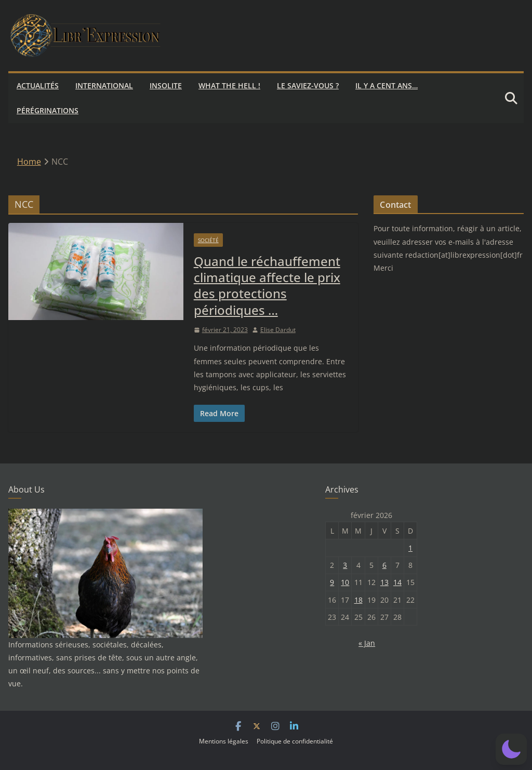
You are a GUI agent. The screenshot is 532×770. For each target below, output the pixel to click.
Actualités (38, 85)
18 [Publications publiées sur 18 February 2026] (358, 600)
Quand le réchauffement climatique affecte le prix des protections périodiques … (267, 286)
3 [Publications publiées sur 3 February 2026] (345, 565)
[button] (511, 749)
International (104, 85)
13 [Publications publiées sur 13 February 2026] (384, 582)
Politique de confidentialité (295, 741)
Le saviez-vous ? (308, 85)
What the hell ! (229, 85)
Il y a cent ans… (387, 85)
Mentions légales (224, 741)
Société (208, 240)
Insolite (166, 85)
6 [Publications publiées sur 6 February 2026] (384, 565)
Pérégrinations (48, 110)
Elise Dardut (278, 330)
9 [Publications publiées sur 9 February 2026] (332, 582)
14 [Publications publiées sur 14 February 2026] (397, 582)
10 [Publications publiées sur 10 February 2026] (345, 582)
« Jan (367, 643)
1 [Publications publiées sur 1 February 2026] (410, 548)
